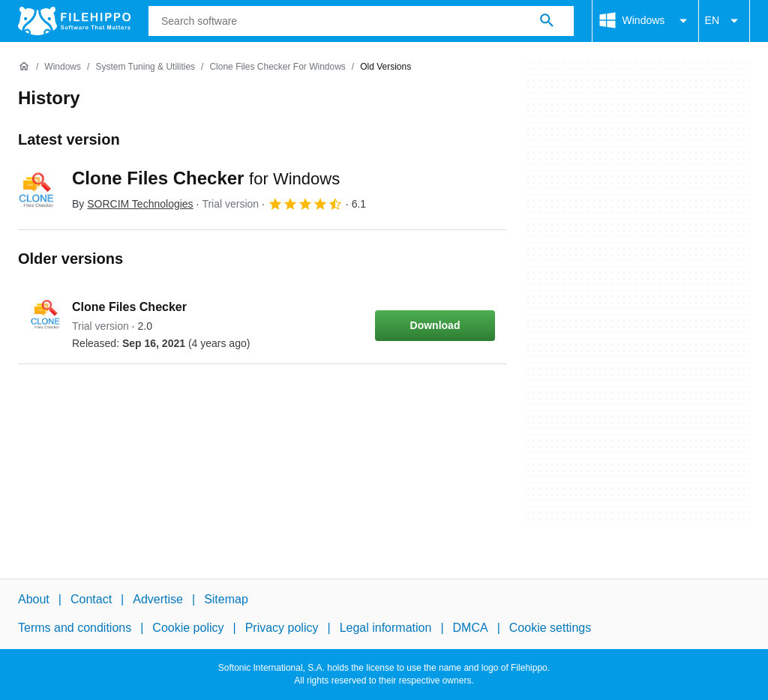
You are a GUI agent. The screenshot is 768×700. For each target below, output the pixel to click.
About (34, 599)
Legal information (386, 628)
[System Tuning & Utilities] (145, 67)
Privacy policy (282, 628)
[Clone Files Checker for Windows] (277, 67)
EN (724, 21)
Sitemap (226, 599)
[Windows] (63, 67)
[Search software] (547, 21)
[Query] (361, 21)
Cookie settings (550, 628)
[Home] (24, 67)
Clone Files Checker (206, 178)
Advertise (158, 599)
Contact (91, 599)
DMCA (471, 628)
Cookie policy (188, 628)
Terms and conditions (75, 628)
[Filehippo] (74, 21)
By (133, 204)
